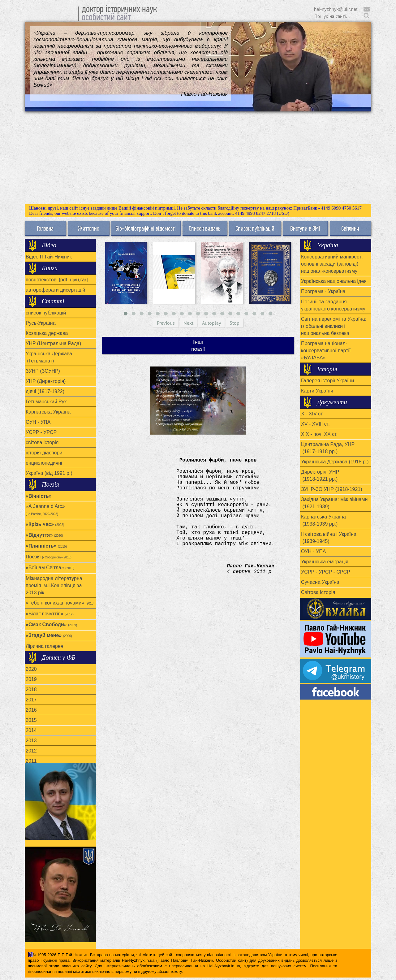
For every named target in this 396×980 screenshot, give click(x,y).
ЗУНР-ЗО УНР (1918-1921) (332, 489)
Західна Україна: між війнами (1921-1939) (334, 503)
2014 (31, 730)
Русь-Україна (41, 323)
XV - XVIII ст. (315, 424)
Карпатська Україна (48, 412)
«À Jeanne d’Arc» (45, 510)
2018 (31, 689)
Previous (166, 323)
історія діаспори (44, 453)
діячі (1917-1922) (45, 391)
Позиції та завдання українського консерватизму (333, 305)
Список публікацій (255, 228)
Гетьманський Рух (46, 402)
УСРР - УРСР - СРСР (326, 572)
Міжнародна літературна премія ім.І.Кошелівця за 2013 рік (54, 585)
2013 (31, 741)
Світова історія (318, 592)
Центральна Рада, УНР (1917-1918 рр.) (328, 448)
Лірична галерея (44, 646)
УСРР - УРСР (41, 432)
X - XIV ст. (312, 414)
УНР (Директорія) (46, 381)
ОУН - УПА (38, 422)
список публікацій (46, 313)
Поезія (49, 557)
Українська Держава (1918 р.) (335, 462)
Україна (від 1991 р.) (49, 473)
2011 (31, 761)
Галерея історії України (327, 381)
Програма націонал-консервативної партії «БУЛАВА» (326, 351)
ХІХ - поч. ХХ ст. (319, 434)
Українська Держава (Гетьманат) (49, 357)
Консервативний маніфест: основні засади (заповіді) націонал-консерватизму (332, 264)
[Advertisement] (198, 158)
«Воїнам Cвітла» (50, 568)
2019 (31, 679)
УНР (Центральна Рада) (53, 343)
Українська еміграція (325, 562)
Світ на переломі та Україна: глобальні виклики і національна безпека (334, 326)
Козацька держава (47, 333)
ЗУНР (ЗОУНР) (43, 371)
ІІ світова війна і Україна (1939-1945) (329, 538)
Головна (45, 228)
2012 (31, 751)
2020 (31, 669)
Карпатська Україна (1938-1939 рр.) (323, 520)
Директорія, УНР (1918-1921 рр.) (320, 475)
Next (188, 323)
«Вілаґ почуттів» (50, 614)
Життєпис (88, 228)
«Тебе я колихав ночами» (60, 603)
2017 (31, 700)
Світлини (350, 228)
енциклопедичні (44, 463)
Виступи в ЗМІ (305, 228)
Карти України (317, 391)
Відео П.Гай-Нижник (49, 257)
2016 (31, 710)
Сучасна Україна (320, 582)
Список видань (205, 228)
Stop (235, 323)
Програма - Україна (323, 291)
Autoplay (211, 323)
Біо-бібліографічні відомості (146, 228)
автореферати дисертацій (56, 290)
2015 (31, 720)
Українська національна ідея (334, 281)
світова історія (42, 442)
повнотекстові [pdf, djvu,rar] (57, 280)
